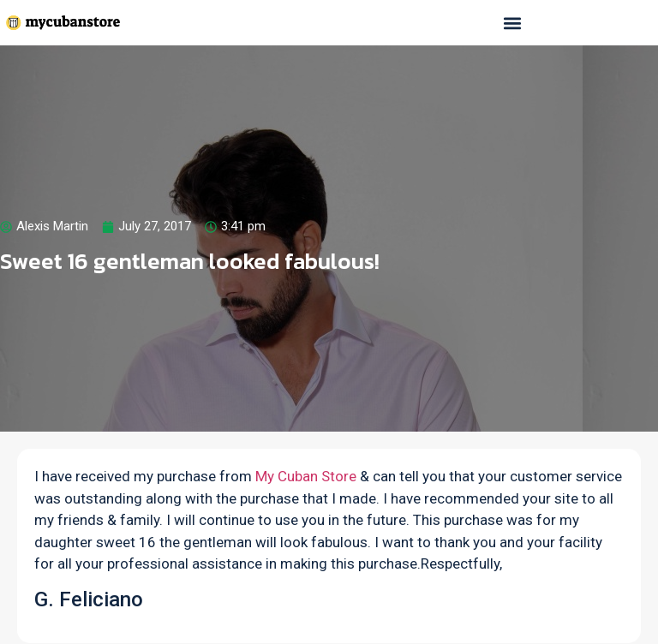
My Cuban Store (306, 476)
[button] (512, 23)
